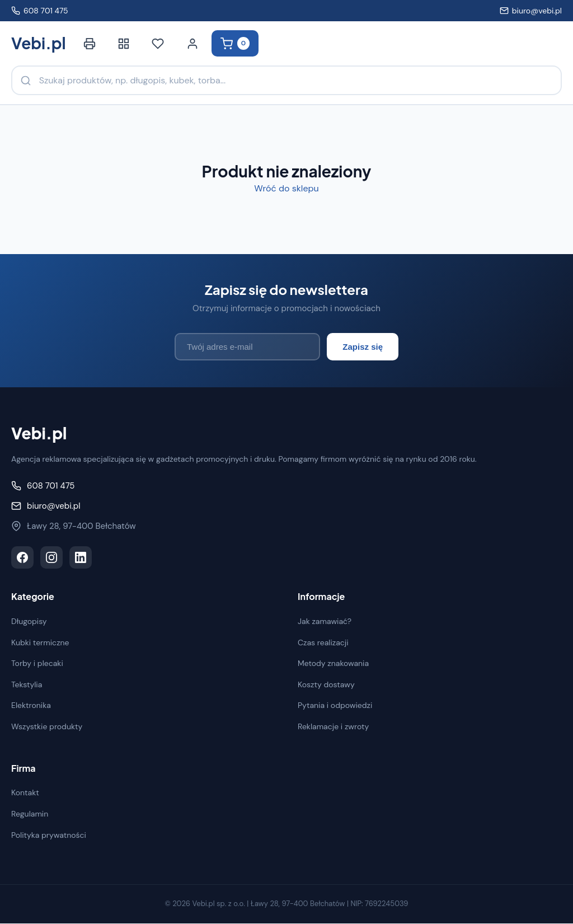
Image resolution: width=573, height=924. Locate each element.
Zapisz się (363, 347)
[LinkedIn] (81, 558)
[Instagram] (51, 558)
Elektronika (31, 706)
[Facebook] (22, 558)
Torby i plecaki (37, 664)
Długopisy (29, 622)
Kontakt (25, 793)
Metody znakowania (333, 664)
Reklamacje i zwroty (333, 727)
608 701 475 (40, 11)
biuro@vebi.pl (531, 11)
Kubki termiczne (40, 642)
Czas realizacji (323, 642)
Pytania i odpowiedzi (335, 706)
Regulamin (30, 814)
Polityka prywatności (49, 835)
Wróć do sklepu (286, 189)
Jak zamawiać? (325, 622)
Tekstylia (27, 685)
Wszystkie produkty (47, 727)
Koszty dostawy (326, 685)
